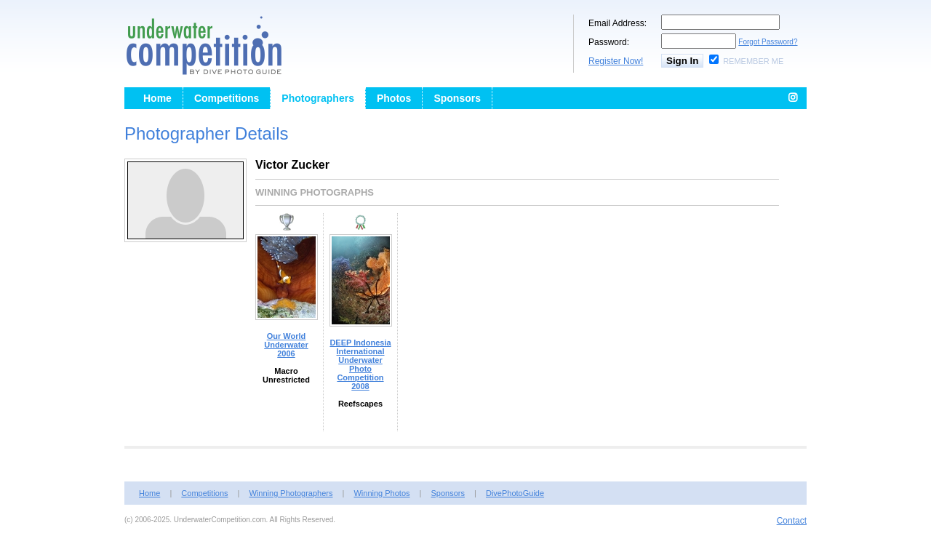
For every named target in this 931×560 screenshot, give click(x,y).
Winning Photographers (291, 493)
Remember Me (753, 61)
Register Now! (616, 61)
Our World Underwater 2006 (286, 345)
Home (157, 98)
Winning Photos (381, 493)
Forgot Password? (768, 42)
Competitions (227, 98)
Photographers (318, 98)
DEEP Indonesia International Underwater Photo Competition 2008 (360, 364)
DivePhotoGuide (515, 493)
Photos (394, 98)
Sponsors (457, 98)
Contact (792, 521)
